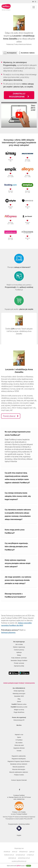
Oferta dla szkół (19, 745)
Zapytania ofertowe (19, 748)
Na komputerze (12, 53)
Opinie (19, 737)
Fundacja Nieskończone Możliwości (23, 44)
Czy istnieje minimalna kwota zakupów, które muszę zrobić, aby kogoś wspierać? (18, 496)
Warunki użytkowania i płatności (19, 772)
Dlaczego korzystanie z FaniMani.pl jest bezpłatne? (15, 595)
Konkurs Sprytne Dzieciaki (19, 780)
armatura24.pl (20, 855)
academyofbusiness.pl (19, 861)
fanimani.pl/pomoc (8, 633)
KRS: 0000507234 (19, 799)
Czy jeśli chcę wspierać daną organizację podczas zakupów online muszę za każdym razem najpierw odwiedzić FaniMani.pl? (17, 478)
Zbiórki (19, 702)
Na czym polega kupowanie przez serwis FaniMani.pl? (18, 433)
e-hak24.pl (30, 855)
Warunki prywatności (19, 767)
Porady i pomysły (19, 663)
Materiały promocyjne (19, 694)
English (19, 835)
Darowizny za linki (19, 707)
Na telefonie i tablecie (28, 53)
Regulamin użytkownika (19, 756)
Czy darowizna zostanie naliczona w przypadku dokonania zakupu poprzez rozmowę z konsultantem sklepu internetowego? (18, 515)
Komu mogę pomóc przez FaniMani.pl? (15, 531)
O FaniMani (19, 740)
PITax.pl (26, 819)
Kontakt (19, 751)
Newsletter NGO (19, 696)
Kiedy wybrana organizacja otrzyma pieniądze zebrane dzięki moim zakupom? (18, 563)
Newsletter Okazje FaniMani (19, 660)
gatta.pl (32, 852)
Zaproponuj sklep (19, 666)
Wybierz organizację (19, 647)
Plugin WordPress (19, 712)
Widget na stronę (19, 710)
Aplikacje (19, 652)
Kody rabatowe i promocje (19, 658)
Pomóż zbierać (11, 416)
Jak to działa (19, 644)
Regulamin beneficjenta (19, 759)
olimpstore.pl (23, 852)
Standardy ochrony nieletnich (19, 764)
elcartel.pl (7, 852)
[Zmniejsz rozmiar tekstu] (36, 2)
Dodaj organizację (19, 691)
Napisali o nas (19, 735)
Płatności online (19, 704)
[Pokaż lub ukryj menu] (34, 7)
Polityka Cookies (19, 775)
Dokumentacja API (19, 720)
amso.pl (15, 852)
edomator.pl (12, 858)
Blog (19, 699)
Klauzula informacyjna (19, 769)
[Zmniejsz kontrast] (33, 2)
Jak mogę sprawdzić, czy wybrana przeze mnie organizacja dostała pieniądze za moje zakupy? (18, 580)
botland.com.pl (9, 855)
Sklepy (19, 655)
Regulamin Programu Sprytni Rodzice (19, 761)
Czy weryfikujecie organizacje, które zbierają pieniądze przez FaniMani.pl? (16, 547)
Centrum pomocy (19, 650)
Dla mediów (19, 743)
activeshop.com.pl (24, 858)
